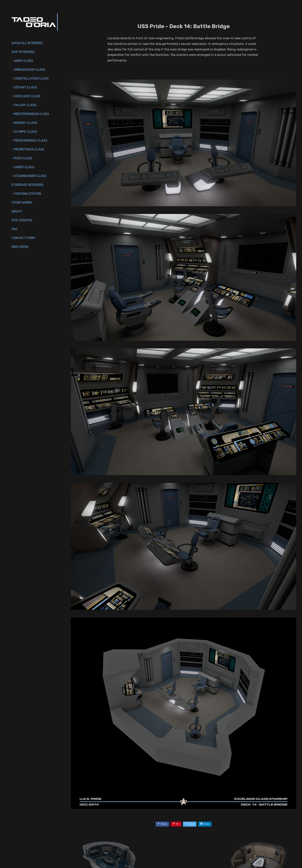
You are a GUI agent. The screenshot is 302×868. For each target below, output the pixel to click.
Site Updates (22, 220)
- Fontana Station (26, 194)
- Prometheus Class (28, 149)
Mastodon (20, 247)
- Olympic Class (24, 132)
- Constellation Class (30, 78)
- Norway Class (24, 123)
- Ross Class (22, 158)
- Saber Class (23, 167)
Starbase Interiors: (28, 185)
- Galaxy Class (24, 105)
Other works (22, 203)
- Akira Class (22, 61)
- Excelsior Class (26, 96)
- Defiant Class (24, 87)
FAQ (14, 229)
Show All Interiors (27, 43)
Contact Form (23, 238)
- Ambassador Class (28, 70)
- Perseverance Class (29, 140)
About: (17, 211)
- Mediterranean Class (30, 114)
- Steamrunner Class (29, 176)
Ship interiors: (23, 52)
